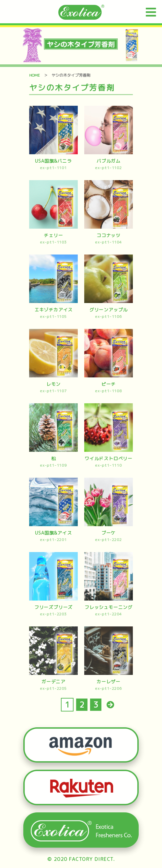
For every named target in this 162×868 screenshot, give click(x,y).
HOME (35, 75)
